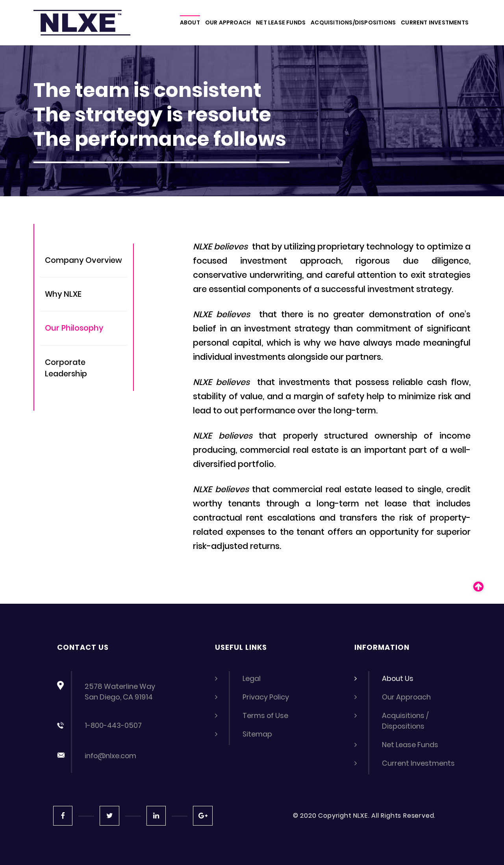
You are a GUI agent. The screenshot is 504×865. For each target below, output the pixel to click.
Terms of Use (266, 715)
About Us (398, 678)
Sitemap (258, 734)
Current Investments (419, 763)
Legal (252, 678)
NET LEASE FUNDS (281, 22)
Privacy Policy (266, 697)
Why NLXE (64, 295)
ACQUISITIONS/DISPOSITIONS (353, 22)
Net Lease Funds (410, 745)
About (190, 22)
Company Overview (84, 260)
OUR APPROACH (228, 22)
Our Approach (407, 697)
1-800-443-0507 (113, 725)
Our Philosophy (75, 329)
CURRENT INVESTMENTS (435, 22)
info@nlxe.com (111, 756)
